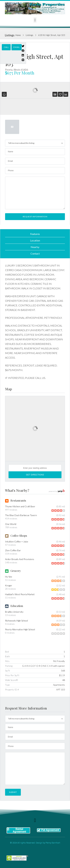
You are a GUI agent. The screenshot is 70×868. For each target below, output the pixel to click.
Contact (35, 253)
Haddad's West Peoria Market (20, 594)
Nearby (35, 247)
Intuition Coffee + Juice (17, 541)
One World (11, 524)
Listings (30, 35)
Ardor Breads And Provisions (20, 559)
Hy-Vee (9, 577)
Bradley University (14, 612)
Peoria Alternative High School (20, 629)
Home (18, 35)
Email (17, 47)
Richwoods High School (16, 621)
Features (35, 234)
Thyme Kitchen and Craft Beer (20, 506)
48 (64, 680)
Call (6, 47)
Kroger (9, 585)
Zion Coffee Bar (13, 550)
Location (35, 240)
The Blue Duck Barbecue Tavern (21, 515)
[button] (35, 20)
